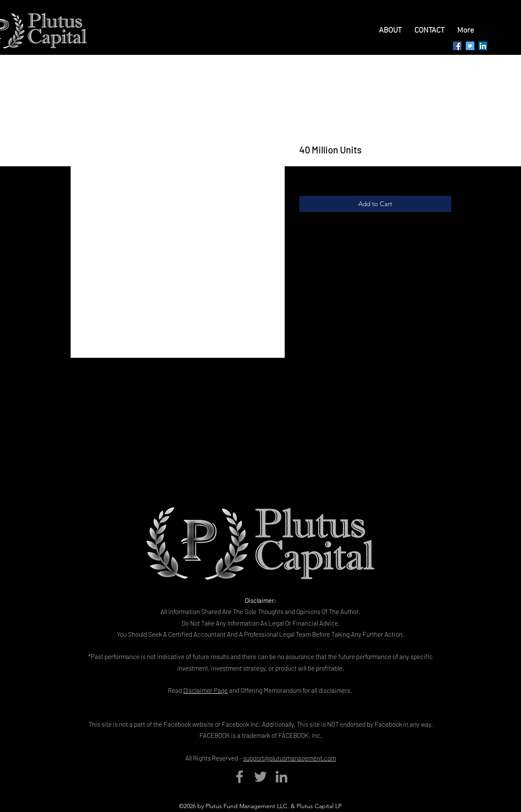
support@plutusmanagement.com (290, 758)
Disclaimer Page (205, 690)
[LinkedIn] (281, 777)
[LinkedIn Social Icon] (483, 46)
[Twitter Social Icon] (470, 46)
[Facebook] (240, 777)
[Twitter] (260, 777)
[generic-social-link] (457, 46)
